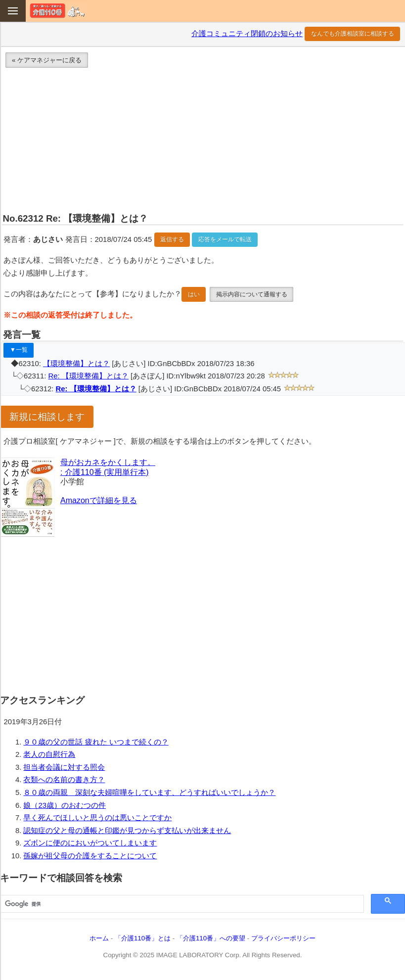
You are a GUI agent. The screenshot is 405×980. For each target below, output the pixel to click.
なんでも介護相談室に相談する (353, 34)
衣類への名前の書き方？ (64, 780)
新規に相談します (47, 417)
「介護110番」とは (143, 938)
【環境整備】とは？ (76, 364)
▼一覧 (19, 350)
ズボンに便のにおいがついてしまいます (90, 843)
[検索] (181, 904)
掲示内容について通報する (252, 294)
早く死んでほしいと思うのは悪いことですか (97, 818)
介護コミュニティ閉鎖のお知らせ (247, 34)
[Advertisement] (202, 142)
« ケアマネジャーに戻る (47, 60)
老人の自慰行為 (49, 754)
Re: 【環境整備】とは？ (89, 376)
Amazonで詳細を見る (99, 500)
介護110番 (57, 11)
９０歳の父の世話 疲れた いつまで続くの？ (96, 742)
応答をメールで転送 (225, 239)
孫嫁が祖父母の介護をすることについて (90, 856)
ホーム (99, 938)
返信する (172, 239)
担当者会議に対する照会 (64, 767)
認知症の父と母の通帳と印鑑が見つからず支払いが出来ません (127, 831)
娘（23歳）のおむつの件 (65, 805)
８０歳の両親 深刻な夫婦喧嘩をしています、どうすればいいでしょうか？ (149, 793)
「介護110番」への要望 (211, 938)
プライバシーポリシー (283, 938)
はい (194, 294)
